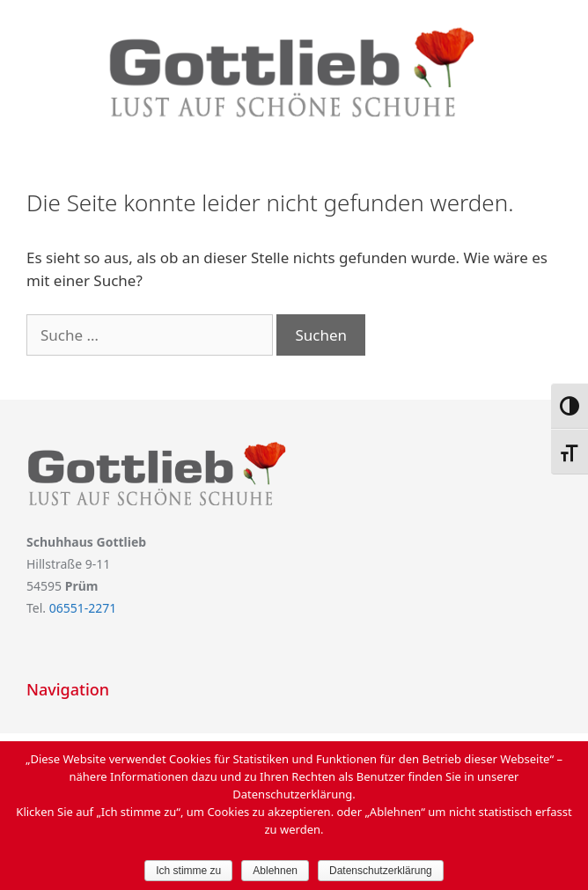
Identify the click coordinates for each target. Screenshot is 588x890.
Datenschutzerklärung (381, 871)
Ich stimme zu (188, 871)
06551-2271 (83, 608)
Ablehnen (275, 871)
